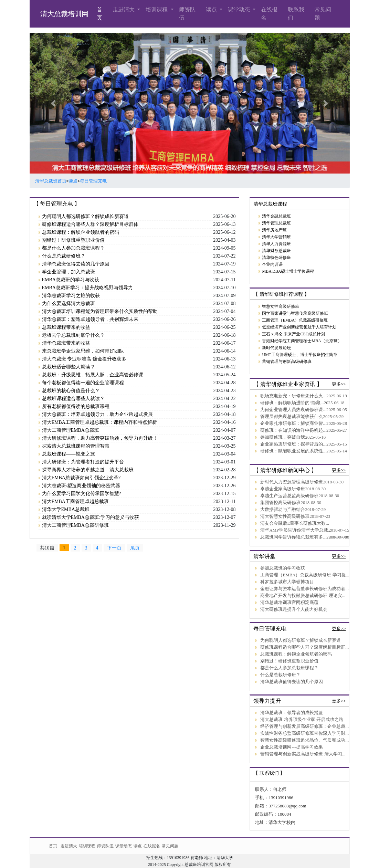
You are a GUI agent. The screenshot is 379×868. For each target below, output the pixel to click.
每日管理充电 (93, 181)
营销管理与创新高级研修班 (287, 362)
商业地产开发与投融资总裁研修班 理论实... (303, 596)
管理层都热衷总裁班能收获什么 (292, 417)
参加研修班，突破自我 (283, 437)
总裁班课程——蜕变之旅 (69, 454)
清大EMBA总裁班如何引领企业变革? (81, 478)
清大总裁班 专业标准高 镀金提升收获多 (84, 359)
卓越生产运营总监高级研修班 (289, 496)
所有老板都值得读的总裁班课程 (76, 406)
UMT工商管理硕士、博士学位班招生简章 (300, 355)
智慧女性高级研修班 (281, 306)
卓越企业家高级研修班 (283, 489)
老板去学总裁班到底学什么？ (73, 335)
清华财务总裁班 (276, 251)
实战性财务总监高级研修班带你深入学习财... (304, 733)
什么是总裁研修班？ (64, 256)
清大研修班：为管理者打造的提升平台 (83, 462)
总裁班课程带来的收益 (66, 327)
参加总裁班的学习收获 (283, 568)
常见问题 (323, 14)
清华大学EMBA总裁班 (66, 509)
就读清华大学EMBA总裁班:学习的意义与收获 (91, 517)
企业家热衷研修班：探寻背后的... (293, 444)
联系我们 (296, 14)
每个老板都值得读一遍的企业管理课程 (83, 383)
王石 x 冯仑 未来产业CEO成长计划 (293, 334)
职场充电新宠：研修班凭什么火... (293, 396)
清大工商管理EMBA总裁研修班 (75, 525)
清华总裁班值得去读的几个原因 (76, 264)
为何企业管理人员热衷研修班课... (293, 410)
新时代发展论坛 (276, 348)
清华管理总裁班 (276, 223)
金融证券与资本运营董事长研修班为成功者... (304, 589)
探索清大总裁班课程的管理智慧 (76, 446)
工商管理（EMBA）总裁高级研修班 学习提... (305, 575)
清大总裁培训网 (64, 14)
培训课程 (157, 9)
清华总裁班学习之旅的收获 (71, 296)
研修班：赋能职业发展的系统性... (293, 451)
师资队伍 (187, 14)
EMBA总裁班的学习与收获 (71, 280)
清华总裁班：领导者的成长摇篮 (292, 713)
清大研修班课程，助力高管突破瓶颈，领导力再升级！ (100, 438)
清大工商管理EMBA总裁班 (71, 430)
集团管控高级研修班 (280, 503)
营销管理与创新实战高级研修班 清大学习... (303, 754)
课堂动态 (240, 9)
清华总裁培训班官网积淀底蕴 (289, 603)
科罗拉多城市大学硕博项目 (287, 582)
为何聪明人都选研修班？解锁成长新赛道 (85, 216)
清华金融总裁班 (276, 216)
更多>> (339, 384)
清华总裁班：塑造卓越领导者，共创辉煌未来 (90, 319)
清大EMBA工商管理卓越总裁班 (75, 501)
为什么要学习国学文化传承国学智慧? (82, 494)
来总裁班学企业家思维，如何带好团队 (83, 351)
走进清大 (124, 9)
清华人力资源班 (276, 244)
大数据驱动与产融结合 (283, 510)
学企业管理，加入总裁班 (69, 272)
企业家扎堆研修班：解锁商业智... (293, 423)
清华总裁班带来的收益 (66, 343)
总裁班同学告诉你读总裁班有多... (293, 537)
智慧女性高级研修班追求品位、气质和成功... (304, 740)
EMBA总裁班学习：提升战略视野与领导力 (87, 288)
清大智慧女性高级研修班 (285, 516)
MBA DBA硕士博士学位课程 (288, 271)
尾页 (135, 548)
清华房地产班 (274, 230)
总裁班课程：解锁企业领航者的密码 (81, 232)
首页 (99, 14)
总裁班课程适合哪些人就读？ (73, 399)
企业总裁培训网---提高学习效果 (292, 747)
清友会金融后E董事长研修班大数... (294, 523)
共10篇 (47, 548)
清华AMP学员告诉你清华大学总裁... (296, 530)
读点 (212, 9)
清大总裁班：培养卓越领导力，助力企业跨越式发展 (97, 414)
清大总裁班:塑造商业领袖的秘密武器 (81, 486)
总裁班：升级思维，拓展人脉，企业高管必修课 (93, 375)
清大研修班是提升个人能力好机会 (294, 609)
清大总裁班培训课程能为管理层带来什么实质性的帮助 (100, 311)
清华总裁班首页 (51, 181)
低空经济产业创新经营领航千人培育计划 (299, 327)
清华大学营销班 (276, 237)
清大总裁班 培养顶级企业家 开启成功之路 (302, 720)
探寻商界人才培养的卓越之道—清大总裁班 (88, 470)
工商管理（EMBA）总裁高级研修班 (295, 320)
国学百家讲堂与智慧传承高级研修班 (295, 313)
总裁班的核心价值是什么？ (71, 391)
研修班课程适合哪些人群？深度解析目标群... (304, 647)
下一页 (114, 548)
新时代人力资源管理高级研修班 (292, 482)
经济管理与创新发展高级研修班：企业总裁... (304, 726)
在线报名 (269, 14)
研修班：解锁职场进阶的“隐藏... (292, 403)
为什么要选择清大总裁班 (69, 304)
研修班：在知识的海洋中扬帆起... (293, 430)
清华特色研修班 (276, 258)
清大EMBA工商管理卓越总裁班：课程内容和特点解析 (99, 422)
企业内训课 (272, 264)
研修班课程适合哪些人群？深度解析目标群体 (90, 224)
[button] (54, 103)
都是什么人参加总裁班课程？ (73, 248)
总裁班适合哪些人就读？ (69, 367)
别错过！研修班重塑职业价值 (73, 240)
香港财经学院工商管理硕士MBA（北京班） (302, 341)
